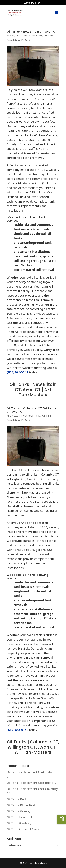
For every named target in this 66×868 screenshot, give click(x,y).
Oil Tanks (26, 40)
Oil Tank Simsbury (19, 823)
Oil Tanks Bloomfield (21, 805)
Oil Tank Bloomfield (20, 817)
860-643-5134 (33, 3)
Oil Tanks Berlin (17, 799)
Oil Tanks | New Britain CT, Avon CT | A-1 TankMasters (33, 390)
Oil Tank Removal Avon (23, 829)
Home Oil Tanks (33, 36)
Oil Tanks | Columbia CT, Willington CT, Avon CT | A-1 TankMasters (33, 747)
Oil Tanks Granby (18, 811)
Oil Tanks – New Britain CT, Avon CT (32, 32)
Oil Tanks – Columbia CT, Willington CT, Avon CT (32, 410)
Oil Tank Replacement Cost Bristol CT (33, 783)
